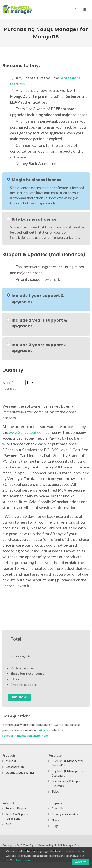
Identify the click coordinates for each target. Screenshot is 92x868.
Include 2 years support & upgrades (39, 323)
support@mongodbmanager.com (25, 735)
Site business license (34, 219)
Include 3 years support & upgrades (39, 348)
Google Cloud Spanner (20, 772)
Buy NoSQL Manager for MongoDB (68, 763)
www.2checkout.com (27, 432)
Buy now (20, 697)
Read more (23, 860)
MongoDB (12, 761)
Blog (55, 826)
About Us (57, 808)
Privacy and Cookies (65, 814)
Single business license (37, 180)
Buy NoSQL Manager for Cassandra (68, 773)
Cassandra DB (15, 767)
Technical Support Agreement (17, 816)
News (55, 820)
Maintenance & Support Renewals (67, 783)
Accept (81, 862)
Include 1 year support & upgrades (38, 298)
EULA (55, 791)
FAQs (41, 730)
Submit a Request (17, 808)
